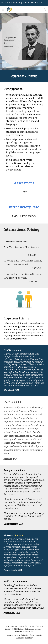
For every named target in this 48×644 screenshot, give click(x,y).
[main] (24, 76)
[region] (24, 3)
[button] (3, 10)
